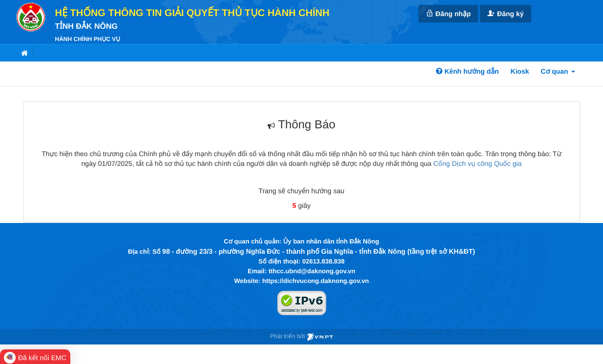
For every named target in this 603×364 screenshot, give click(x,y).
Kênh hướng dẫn (467, 71)
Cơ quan (558, 71)
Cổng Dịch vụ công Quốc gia (477, 163)
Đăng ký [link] (505, 13)
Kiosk (520, 71)
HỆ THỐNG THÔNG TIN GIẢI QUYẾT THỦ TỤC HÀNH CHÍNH (192, 13)
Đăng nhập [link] (448, 13)
